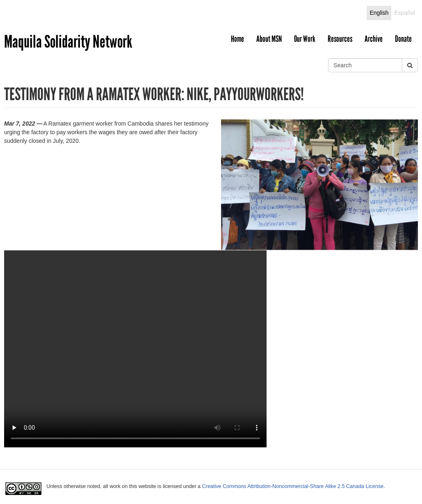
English (379, 13)
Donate (403, 39)
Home (237, 39)
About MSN (269, 39)
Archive (374, 39)
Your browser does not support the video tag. (135, 349)
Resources (340, 39)
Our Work (305, 39)
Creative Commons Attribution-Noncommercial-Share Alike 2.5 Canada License (293, 486)
